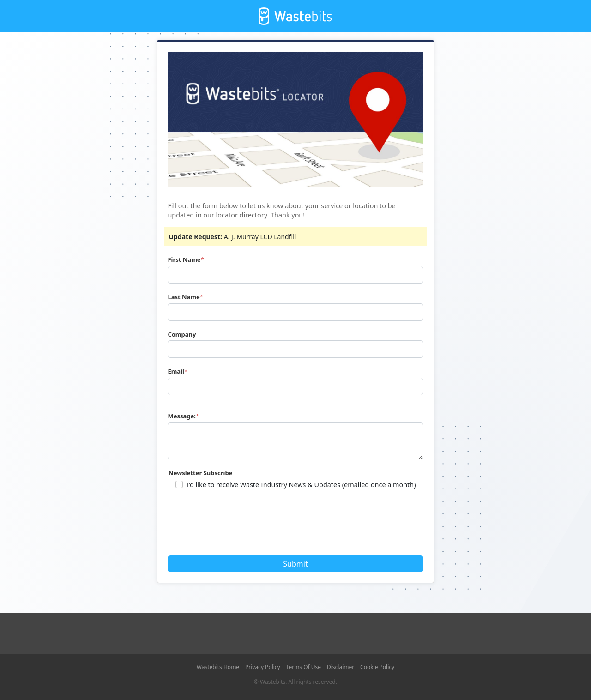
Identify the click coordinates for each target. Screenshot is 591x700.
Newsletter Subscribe (200, 473)
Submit (295, 564)
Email (176, 371)
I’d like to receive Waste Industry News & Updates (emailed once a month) (301, 485)
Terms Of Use (304, 667)
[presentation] (240, 525)
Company (182, 334)
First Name (184, 259)
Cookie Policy (377, 667)
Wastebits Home (218, 667)
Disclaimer (341, 667)
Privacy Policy (263, 667)
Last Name (184, 297)
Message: (182, 416)
